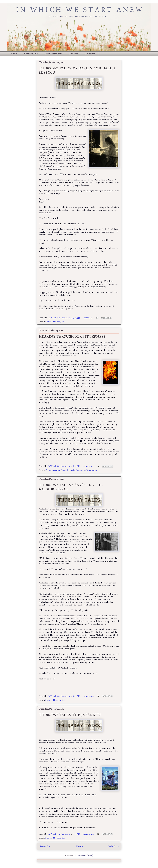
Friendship (65, 470)
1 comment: (88, 318)
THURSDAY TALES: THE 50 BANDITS (70, 715)
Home (14, 54)
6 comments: (88, 466)
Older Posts (113, 846)
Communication (53, 470)
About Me (74, 54)
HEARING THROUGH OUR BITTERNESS (72, 337)
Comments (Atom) (85, 856)
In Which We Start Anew (59, 318)
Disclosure (90, 54)
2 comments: (88, 834)
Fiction (48, 322)
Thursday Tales (31, 54)
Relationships (92, 470)
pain (73, 470)
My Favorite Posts (54, 54)
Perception (81, 470)
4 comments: (88, 696)
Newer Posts (45, 846)
